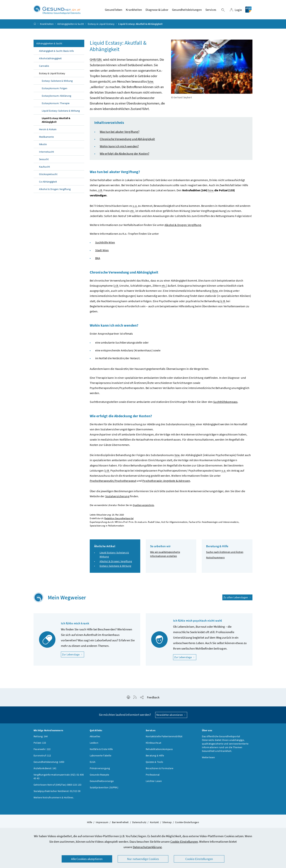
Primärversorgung (100, 769)
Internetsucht (47, 152)
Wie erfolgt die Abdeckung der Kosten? (125, 154)
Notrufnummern (215, 558)
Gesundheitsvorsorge (102, 782)
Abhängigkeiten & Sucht (71, 24)
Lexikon (94, 743)
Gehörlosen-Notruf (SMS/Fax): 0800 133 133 (57, 785)
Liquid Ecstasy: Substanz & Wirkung (61, 111)
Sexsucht (44, 160)
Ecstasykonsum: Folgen (55, 89)
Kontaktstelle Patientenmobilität (164, 737)
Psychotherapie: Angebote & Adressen (166, 481)
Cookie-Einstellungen (184, 842)
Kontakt (154, 823)
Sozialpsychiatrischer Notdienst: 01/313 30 (57, 792)
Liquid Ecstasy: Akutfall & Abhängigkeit (56, 121)
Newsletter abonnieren (171, 715)
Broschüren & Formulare (160, 769)
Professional (153, 775)
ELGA (93, 762)
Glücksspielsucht (48, 175)
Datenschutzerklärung (147, 847)
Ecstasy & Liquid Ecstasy (101, 24)
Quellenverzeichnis (143, 506)
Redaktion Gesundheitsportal (119, 519)
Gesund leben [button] (114, 10)
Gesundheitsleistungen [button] (187, 10)
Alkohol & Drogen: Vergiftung (55, 190)
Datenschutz (139, 823)
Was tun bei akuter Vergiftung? (120, 132)
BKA (98, 259)
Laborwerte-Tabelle (101, 756)
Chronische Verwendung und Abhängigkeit (127, 139)
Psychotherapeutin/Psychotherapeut (113, 481)
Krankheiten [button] (134, 10)
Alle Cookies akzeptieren (87, 859)
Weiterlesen (208, 758)
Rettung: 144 (41, 737)
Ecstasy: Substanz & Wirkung (57, 81)
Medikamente (46, 137)
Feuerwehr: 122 (42, 750)
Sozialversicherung (117, 497)
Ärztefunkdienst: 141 (45, 769)
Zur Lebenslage (73, 655)
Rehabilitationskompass (159, 750)
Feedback (153, 698)
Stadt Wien (102, 251)
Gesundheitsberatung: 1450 (49, 762)
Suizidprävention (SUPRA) (104, 788)
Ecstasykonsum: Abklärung (56, 96)
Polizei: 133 (40, 743)
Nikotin (43, 145)
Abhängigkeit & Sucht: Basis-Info (56, 51)
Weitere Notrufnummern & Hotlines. (54, 798)
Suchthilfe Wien (105, 243)
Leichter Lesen (154, 782)
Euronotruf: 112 (42, 756)
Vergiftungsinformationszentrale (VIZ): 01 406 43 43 (59, 777)
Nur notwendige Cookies (143, 859)
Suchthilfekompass (225, 402)
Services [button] (211, 10)
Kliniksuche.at (153, 743)
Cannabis (44, 66)
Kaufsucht (45, 167)
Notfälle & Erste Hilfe (101, 750)
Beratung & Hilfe (155, 756)
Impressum (102, 823)
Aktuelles (95, 737)
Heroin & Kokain (48, 130)
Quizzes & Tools (154, 762)
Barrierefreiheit (120, 823)
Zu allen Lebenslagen (237, 598)
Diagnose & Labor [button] (157, 10)
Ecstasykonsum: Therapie (56, 104)
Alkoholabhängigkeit (50, 59)
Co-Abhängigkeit (48, 182)
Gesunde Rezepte (99, 775)
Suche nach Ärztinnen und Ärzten (225, 553)
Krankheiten (47, 24)
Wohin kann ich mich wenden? (119, 147)
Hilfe (90, 823)
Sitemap (167, 823)
